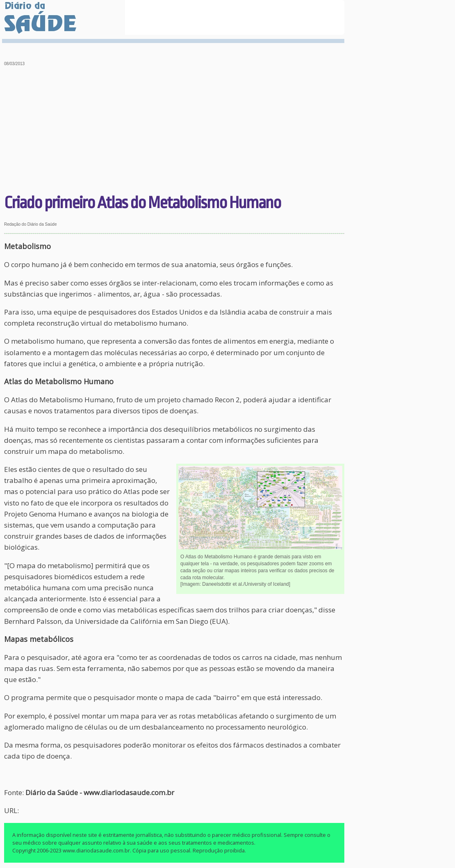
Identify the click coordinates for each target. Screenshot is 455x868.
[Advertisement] (174, 131)
